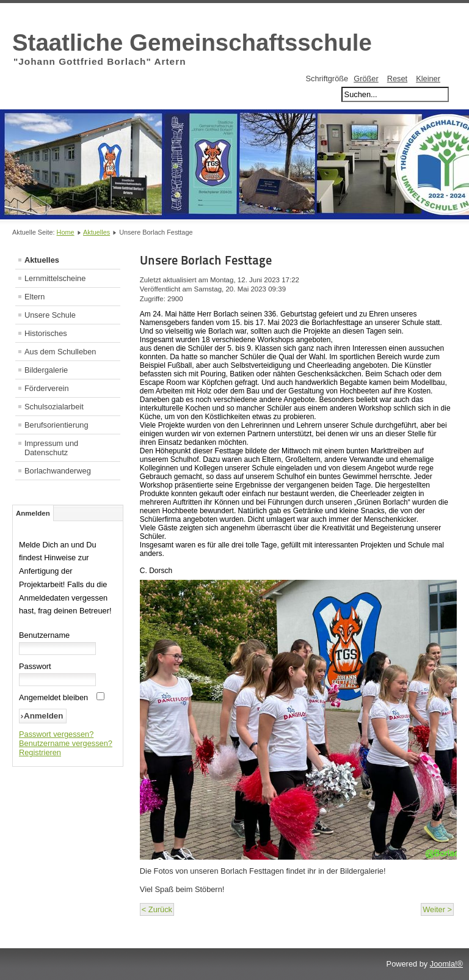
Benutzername (44, 635)
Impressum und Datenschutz (51, 448)
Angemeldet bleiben (53, 697)
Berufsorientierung (56, 425)
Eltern (35, 297)
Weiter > (437, 909)
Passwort (35, 666)
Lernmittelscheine (55, 278)
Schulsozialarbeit (54, 407)
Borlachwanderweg (58, 471)
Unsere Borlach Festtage (206, 260)
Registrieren (40, 752)
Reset (397, 79)
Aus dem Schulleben (60, 352)
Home (66, 232)
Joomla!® (446, 964)
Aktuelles (96, 232)
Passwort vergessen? (56, 734)
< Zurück (157, 909)
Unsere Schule (50, 315)
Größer (366, 79)
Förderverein (47, 388)
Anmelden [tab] (33, 513)
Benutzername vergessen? (66, 743)
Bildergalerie (46, 370)
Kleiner (428, 79)
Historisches (46, 333)
